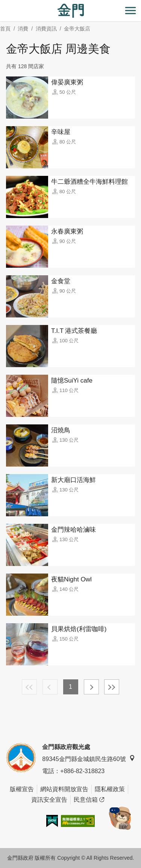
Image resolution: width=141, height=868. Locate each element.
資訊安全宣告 (49, 800)
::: (2, 4)
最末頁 (112, 687)
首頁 (5, 29)
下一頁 (91, 687)
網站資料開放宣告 (64, 789)
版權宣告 (22, 789)
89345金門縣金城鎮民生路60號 (88, 759)
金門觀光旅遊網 (71, 11)
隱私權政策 (110, 789)
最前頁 (29, 687)
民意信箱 (89, 800)
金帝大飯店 (77, 29)
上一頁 (50, 687)
